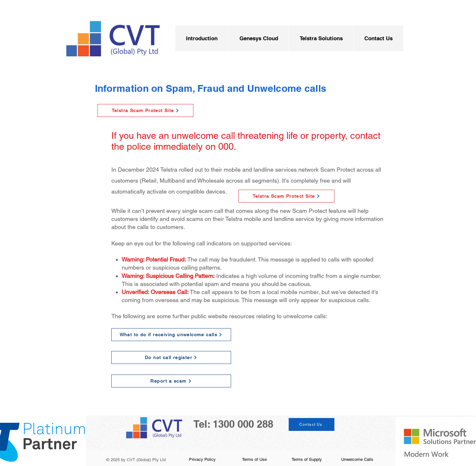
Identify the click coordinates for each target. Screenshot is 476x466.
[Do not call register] (171, 357)
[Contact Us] (312, 424)
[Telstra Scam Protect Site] (145, 110)
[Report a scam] (171, 381)
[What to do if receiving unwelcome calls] (171, 335)
